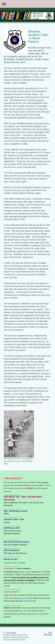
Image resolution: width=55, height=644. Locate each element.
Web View (48, 634)
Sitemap (13, 633)
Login (50, 632)
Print (6, 633)
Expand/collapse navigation (27, 4)
